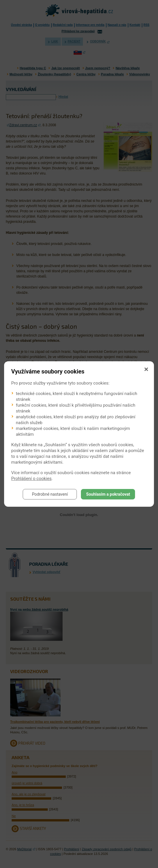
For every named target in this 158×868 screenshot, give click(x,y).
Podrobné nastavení (50, 494)
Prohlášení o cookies (32, 479)
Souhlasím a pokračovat (108, 494)
